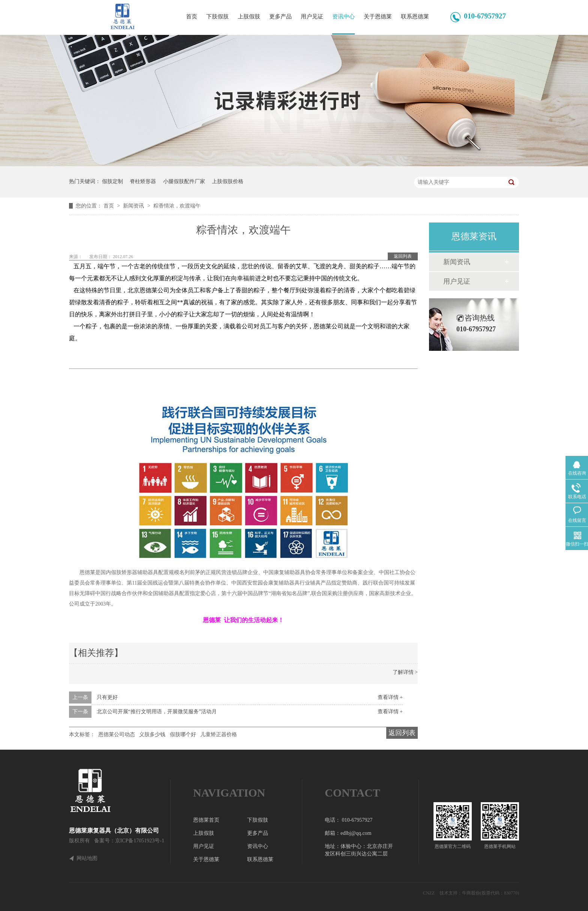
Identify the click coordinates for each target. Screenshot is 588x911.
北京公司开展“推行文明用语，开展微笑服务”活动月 (157, 712)
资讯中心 (343, 17)
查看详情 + (390, 697)
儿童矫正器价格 (219, 734)
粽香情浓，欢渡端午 (177, 206)
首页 (192, 17)
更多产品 (280, 17)
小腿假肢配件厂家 (184, 181)
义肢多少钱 (152, 734)
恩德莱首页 (206, 820)
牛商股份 (471, 893)
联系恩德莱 (415, 17)
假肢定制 (112, 181)
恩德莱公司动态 (117, 734)
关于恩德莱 (378, 17)
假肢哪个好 (183, 734)
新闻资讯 (134, 206)
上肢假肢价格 (228, 181)
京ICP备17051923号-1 (140, 841)
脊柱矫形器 (143, 181)
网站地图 (87, 858)
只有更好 (107, 697)
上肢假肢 (249, 17)
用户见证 (312, 17)
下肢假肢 (217, 17)
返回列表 (403, 256)
